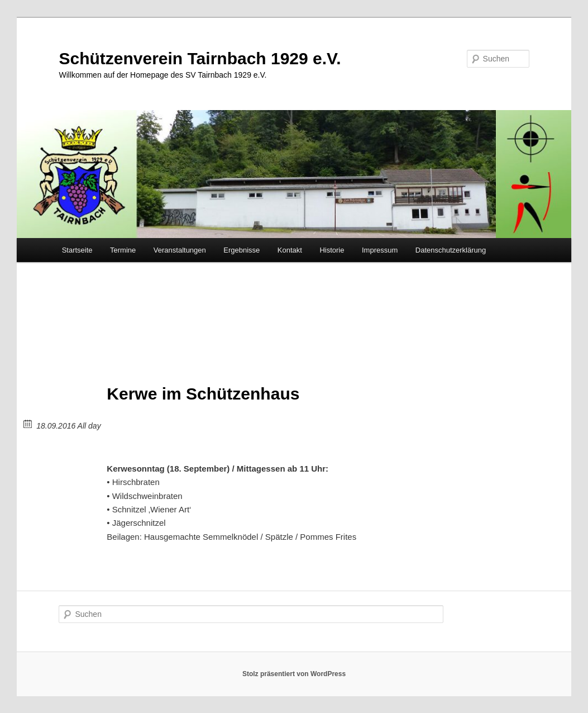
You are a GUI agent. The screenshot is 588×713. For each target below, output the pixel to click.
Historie (332, 250)
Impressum (380, 250)
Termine (123, 250)
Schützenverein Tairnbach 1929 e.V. (200, 58)
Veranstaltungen (180, 250)
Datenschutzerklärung (451, 250)
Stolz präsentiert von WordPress (294, 674)
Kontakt (290, 250)
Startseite (77, 250)
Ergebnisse (242, 250)
